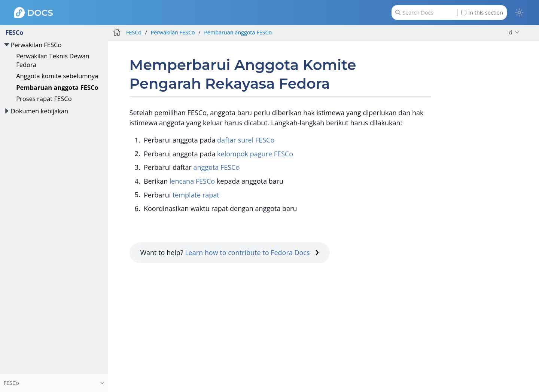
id (510, 32)
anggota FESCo (216, 167)
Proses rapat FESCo (44, 99)
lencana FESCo (192, 181)
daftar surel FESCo (246, 140)
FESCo (14, 32)
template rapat (196, 195)
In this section (482, 13)
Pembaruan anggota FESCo (57, 87)
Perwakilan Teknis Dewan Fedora (53, 60)
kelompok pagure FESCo (255, 154)
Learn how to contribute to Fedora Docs (252, 252)
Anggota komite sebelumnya (57, 76)
